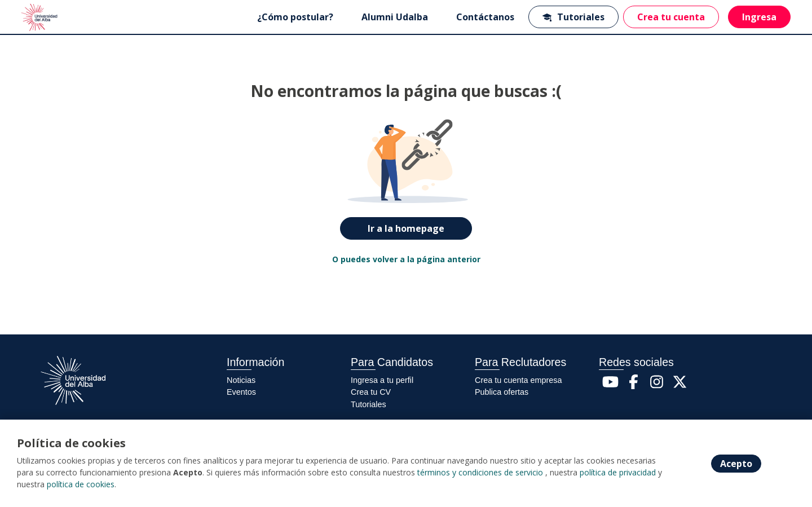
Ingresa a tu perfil (382, 380)
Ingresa (759, 17)
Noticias (241, 380)
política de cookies (81, 484)
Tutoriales (573, 17)
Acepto (736, 464)
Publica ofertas (502, 392)
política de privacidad (618, 472)
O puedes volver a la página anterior (406, 259)
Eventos (241, 392)
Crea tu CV (371, 392)
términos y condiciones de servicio (480, 472)
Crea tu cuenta (671, 17)
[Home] (40, 17)
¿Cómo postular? (295, 17)
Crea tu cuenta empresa (518, 380)
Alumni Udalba (395, 17)
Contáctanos (485, 17)
